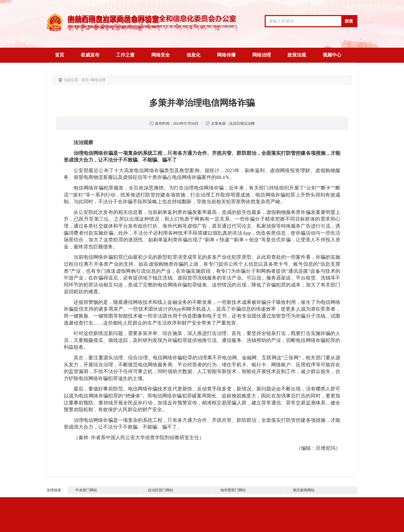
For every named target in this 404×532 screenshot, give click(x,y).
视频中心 (332, 55)
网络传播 (226, 55)
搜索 (349, 21)
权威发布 (90, 55)
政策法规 (297, 55)
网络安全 (161, 55)
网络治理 (262, 55)
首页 (60, 55)
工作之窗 (125, 55)
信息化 (193, 55)
